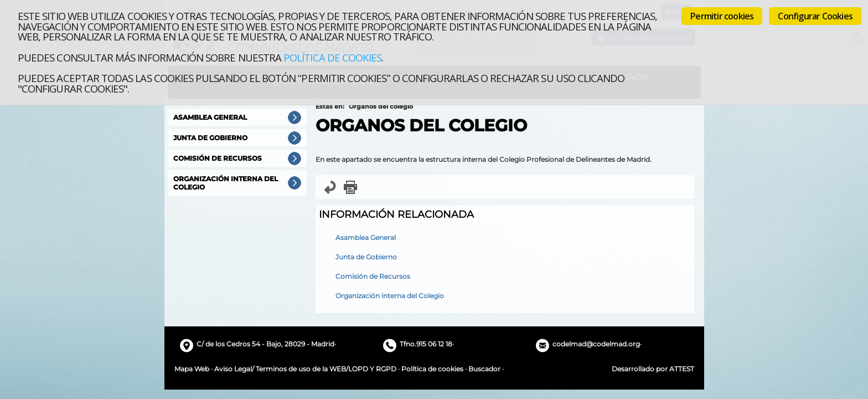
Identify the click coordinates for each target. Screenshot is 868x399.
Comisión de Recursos (373, 276)
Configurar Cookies (815, 16)
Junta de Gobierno (366, 257)
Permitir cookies (722, 16)
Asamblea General (366, 237)
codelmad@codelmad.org (596, 344)
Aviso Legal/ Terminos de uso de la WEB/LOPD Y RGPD (305, 369)
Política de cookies (332, 57)
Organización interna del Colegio (390, 296)
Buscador (484, 369)
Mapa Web (192, 369)
